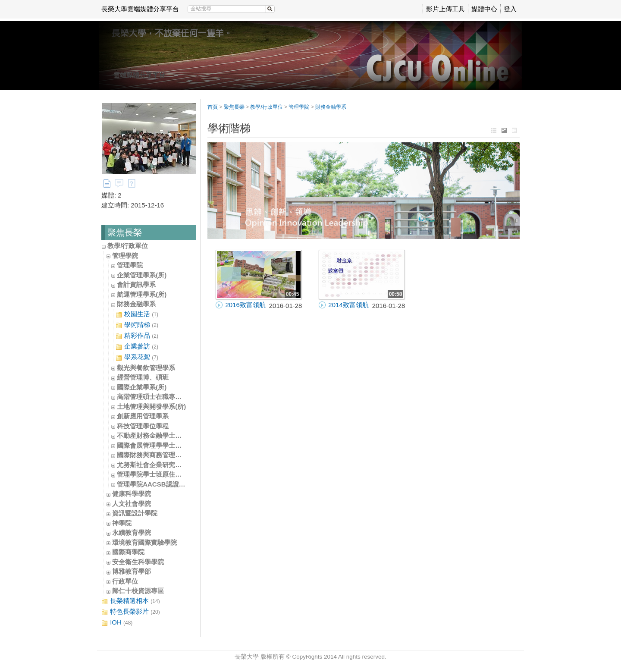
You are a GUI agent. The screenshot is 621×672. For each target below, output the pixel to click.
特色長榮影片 (131, 612)
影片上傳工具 (445, 9)
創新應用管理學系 (143, 416)
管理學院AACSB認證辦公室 (157, 484)
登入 (510, 9)
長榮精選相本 (131, 601)
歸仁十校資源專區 (138, 591)
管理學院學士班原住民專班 (156, 474)
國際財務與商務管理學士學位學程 (165, 455)
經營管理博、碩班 (143, 377)
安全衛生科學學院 (138, 562)
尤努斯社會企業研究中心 (152, 465)
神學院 (122, 523)
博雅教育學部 (132, 571)
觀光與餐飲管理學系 (146, 368)
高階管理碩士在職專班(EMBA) (161, 397)
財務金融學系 (136, 304)
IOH (117, 623)
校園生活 (137, 314)
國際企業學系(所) (142, 387)
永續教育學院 (132, 532)
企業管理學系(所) (142, 275)
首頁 (213, 107)
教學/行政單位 (128, 246)
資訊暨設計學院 (135, 513)
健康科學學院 (132, 494)
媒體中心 (484, 9)
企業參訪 (137, 347)
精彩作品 (137, 336)
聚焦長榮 (234, 107)
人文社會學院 (132, 504)
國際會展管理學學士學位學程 (159, 445)
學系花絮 (137, 357)
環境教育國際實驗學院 (144, 542)
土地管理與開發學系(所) (151, 407)
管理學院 (125, 256)
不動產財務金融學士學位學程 (159, 435)
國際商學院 (128, 552)
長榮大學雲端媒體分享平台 (140, 9)
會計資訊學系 (136, 284)
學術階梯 (137, 325)
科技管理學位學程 (143, 426)
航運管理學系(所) (142, 294)
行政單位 (125, 581)
